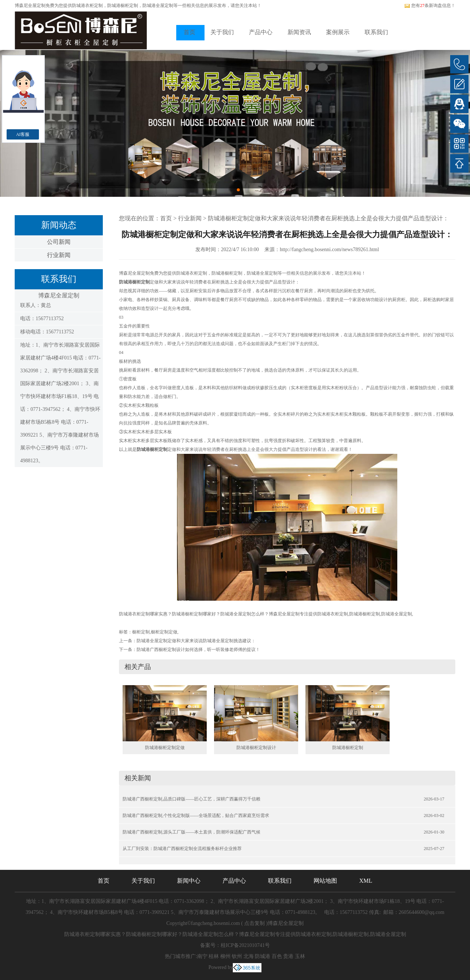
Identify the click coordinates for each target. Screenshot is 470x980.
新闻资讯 (299, 32)
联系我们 (376, 32)
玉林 (300, 956)
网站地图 (325, 881)
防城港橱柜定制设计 (256, 748)
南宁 (202, 956)
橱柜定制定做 (164, 632)
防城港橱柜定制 (348, 748)
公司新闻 (59, 242)
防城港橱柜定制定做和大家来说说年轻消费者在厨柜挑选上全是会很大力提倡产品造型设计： (328, 218)
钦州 (237, 956)
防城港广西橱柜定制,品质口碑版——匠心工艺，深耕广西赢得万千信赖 (191, 799)
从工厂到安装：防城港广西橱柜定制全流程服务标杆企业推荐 (182, 849)
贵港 (288, 956)
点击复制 (254, 923)
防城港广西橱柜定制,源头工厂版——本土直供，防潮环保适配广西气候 (191, 832)
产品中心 (261, 32)
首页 (189, 32)
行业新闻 (59, 255)
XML (366, 881)
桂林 (214, 956)
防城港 (263, 956)
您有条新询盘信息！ (430, 6)
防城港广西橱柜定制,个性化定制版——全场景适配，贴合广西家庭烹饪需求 (196, 816)
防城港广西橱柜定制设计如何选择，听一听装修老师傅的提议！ (198, 650)
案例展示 (338, 32)
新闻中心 (189, 881)
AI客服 (23, 134)
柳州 (225, 956)
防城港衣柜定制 (87, 6)
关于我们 (222, 32)
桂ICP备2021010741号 (245, 945)
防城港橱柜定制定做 (165, 748)
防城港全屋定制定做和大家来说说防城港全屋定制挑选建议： (196, 641)
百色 (277, 956)
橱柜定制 (141, 632)
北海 (249, 956)
